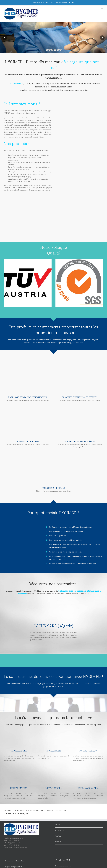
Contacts (58, 842)
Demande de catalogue (63, 866)
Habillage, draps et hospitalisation (15, 861)
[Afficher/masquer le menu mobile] (102, 9)
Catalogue (59, 836)
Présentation (60, 830)
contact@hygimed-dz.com (65, 3)
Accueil (58, 825)
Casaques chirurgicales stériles (14, 867)
